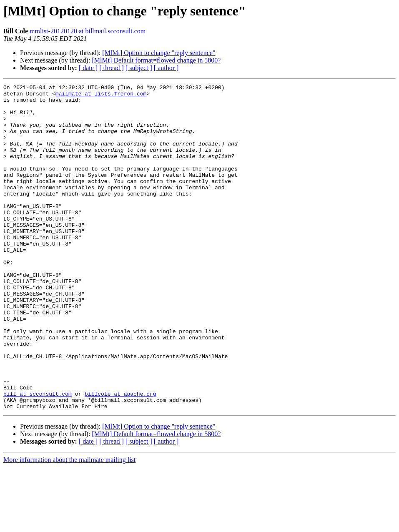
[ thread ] (112, 68)
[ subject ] (139, 68)
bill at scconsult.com (38, 456)
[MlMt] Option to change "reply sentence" (159, 53)
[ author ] (166, 68)
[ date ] (88, 68)
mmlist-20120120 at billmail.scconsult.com (88, 31)
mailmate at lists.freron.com (101, 96)
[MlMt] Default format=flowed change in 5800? (156, 60)
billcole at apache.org (120, 456)
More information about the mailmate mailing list (69, 525)
